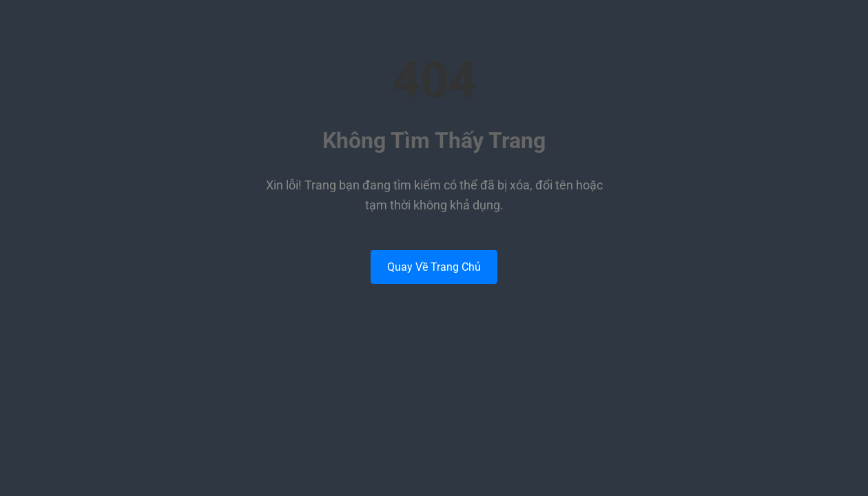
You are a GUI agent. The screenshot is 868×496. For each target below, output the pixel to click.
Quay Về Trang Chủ (434, 267)
